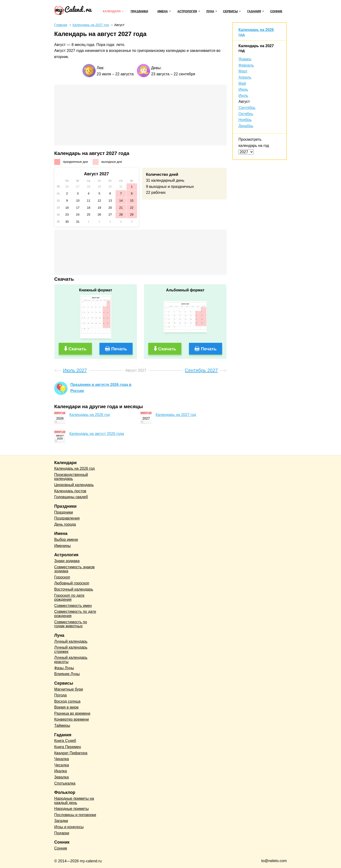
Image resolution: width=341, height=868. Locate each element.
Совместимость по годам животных (71, 624)
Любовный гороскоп (72, 583)
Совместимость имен (73, 606)
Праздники (139, 11)
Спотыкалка (65, 783)
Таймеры (62, 726)
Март (243, 71)
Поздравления (67, 518)
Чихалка (62, 759)
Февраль (246, 65)
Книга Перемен (68, 747)
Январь (245, 59)
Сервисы (230, 11)
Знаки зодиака (67, 561)
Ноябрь (245, 120)
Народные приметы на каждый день (74, 801)
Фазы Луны (64, 668)
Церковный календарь (74, 485)
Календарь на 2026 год (90, 415)
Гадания (254, 11)
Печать (119, 349)
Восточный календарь (74, 589)
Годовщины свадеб (71, 497)
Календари (112, 11)
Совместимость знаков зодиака (74, 569)
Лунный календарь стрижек (71, 649)
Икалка (61, 771)
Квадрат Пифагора (71, 753)
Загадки (61, 821)
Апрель (245, 77)
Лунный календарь (71, 641)
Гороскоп (62, 577)
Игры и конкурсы (69, 827)
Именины (63, 546)
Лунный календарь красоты (71, 660)
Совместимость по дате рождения (75, 614)
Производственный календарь (71, 477)
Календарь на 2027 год (176, 415)
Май (242, 84)
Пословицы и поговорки (75, 815)
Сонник (276, 11)
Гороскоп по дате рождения (69, 598)
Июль (243, 96)
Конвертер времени (72, 719)
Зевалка (61, 777)
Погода (61, 695)
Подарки (62, 833)
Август (244, 102)
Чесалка (62, 765)
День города (65, 524)
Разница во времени (72, 713)
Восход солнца (67, 701)
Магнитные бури (69, 689)
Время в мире (66, 707)
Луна (210, 11)
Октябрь (246, 114)
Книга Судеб (65, 741)
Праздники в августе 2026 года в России (101, 388)
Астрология (187, 11)
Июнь (243, 89)
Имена (163, 11)
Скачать (77, 349)
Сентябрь (247, 108)
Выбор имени (66, 540)
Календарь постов (70, 491)
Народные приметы (72, 809)
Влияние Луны (67, 674)
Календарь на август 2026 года (97, 434)
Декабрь (246, 126)
